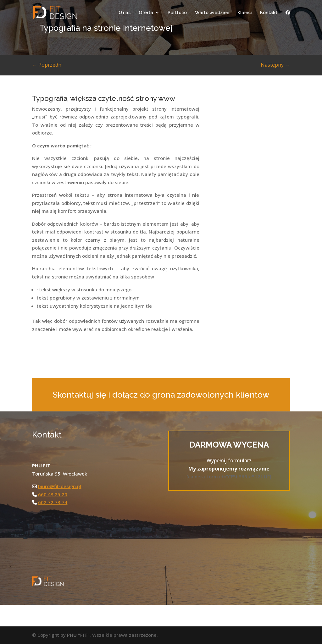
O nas (125, 13)
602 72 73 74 (53, 502)
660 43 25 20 (53, 494)
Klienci (245, 13)
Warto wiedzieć (212, 13)
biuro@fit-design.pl (60, 486)
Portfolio (177, 13)
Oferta (146, 13)
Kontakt (269, 13)
